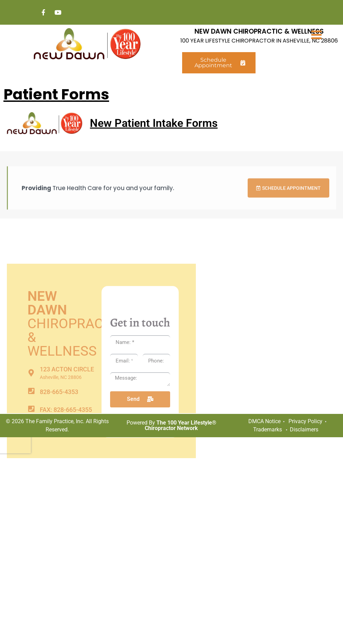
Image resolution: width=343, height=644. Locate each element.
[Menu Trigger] (316, 34)
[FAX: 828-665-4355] (31, 507)
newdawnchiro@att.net (79, 525)
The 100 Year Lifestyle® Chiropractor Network (181, 425)
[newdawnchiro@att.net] (31, 524)
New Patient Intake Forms (154, 123)
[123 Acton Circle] (31, 471)
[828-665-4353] (31, 489)
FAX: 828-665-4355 (66, 507)
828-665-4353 (59, 490)
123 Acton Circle (67, 467)
